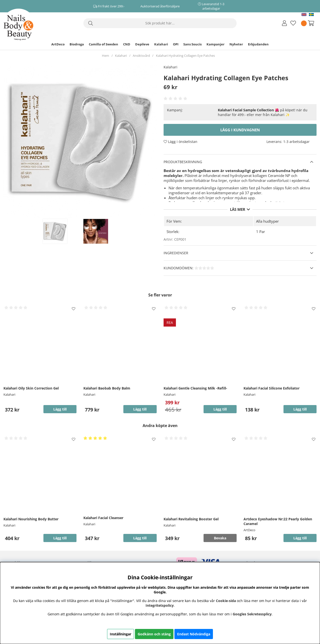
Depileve (142, 44)
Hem (105, 56)
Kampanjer (216, 44)
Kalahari (161, 44)
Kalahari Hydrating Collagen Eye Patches (185, 56)
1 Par (261, 232)
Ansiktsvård (141, 56)
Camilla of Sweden (104, 44)
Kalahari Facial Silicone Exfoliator (272, 388)
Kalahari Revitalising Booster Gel (191, 519)
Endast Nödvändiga (194, 634)
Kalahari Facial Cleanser (103, 518)
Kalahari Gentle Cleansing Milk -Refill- (195, 388)
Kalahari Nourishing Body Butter (31, 519)
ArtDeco (58, 44)
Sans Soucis (192, 44)
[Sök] (160, 23)
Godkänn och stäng (154, 634)
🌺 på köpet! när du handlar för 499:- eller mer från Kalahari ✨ (263, 112)
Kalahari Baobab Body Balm (107, 388)
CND (127, 44)
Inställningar (121, 634)
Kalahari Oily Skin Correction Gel (31, 388)
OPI (176, 44)
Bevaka (220, 538)
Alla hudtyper (267, 221)
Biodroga (77, 44)
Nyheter (236, 44)
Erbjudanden (258, 44)
